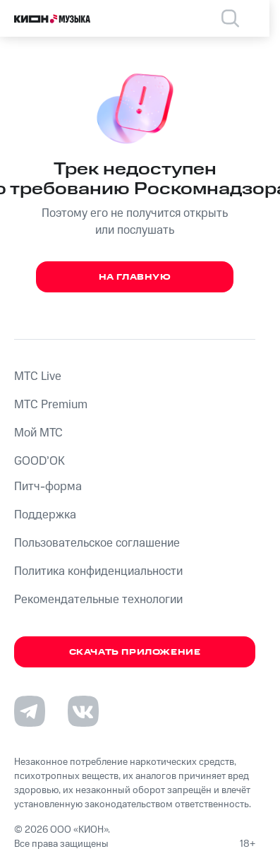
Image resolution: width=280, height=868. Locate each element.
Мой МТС (38, 433)
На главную (135, 277)
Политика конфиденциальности (98, 571)
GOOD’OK (39, 461)
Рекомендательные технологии (98, 600)
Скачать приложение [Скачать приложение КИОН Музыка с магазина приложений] (135, 652)
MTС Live (38, 376)
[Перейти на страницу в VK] (83, 711)
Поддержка (45, 515)
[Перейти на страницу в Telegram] (30, 711)
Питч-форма (48, 487)
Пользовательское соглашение (97, 543)
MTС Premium (51, 405)
